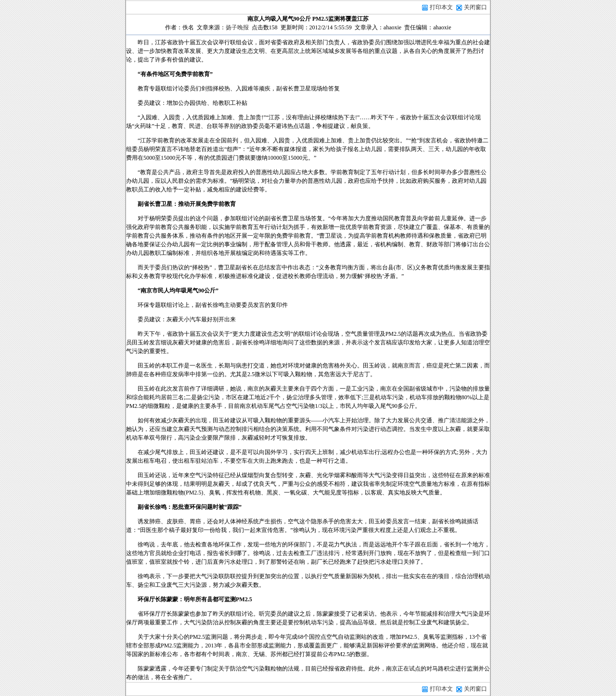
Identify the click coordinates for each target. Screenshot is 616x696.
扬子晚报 (237, 27)
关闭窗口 (475, 7)
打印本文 (437, 7)
